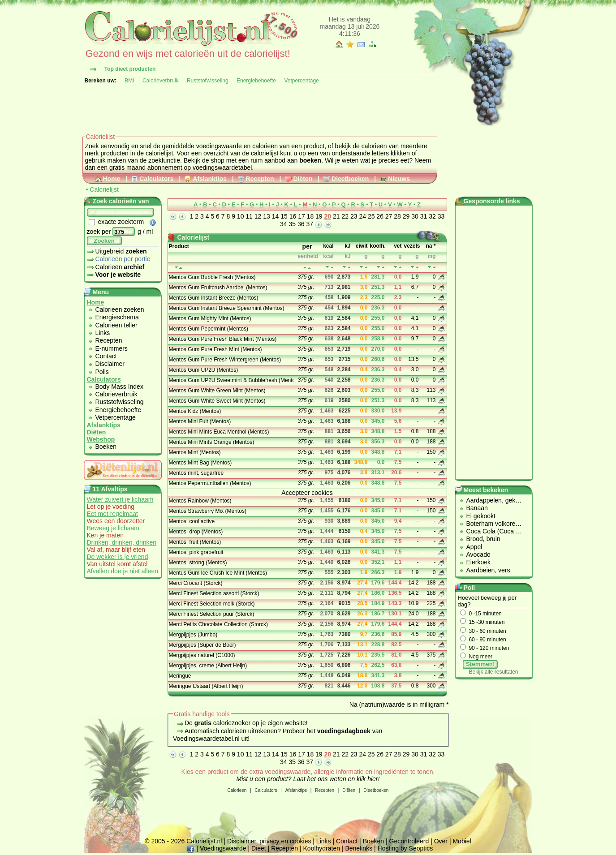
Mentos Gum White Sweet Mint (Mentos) (217, 401)
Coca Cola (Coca (491, 531)
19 (319, 216)
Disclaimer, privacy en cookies (269, 841)
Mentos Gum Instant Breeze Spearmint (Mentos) (227, 308)
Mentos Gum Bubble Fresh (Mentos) (212, 277)
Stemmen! (480, 664)
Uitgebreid (117, 251)
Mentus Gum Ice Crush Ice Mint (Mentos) (218, 573)
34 (284, 224)
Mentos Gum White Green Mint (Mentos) (217, 391)
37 (310, 224)
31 (424, 216)
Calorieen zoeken (120, 309)
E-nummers (112, 348)
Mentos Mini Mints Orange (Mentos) (212, 442)
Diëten (298, 179)
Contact (106, 356)
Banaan (477, 508)
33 (441, 216)
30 (415, 216)
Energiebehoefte (256, 81)
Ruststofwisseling (208, 81)
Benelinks (359, 848)
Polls (102, 372)
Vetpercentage (301, 81)
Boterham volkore (491, 524)
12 (258, 216)
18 (310, 216)
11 (249, 216)
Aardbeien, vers (488, 570)
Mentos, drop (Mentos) (196, 532)
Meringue (180, 676)
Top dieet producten (130, 69)
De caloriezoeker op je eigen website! (246, 723)
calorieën (265, 146)
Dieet (259, 848)
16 (293, 216)
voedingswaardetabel (222, 168)
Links (103, 333)
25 (371, 216)
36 (301, 224)
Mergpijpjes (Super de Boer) (202, 645)
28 (397, 216)
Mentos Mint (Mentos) (195, 452)
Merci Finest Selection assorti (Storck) (214, 593)
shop (217, 160)
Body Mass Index (119, 387)
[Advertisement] (246, 108)
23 (354, 216)
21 (336, 216)
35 (293, 224)
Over (441, 841)
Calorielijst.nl (204, 841)
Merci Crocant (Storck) (196, 583)
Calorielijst (104, 189)
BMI (129, 81)
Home (108, 179)
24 (362, 216)
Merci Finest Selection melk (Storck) (212, 604)
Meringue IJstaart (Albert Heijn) (206, 686)
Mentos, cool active (192, 521)
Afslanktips (205, 179)
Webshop (101, 439)
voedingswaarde (219, 146)
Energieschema (117, 317)
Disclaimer (110, 364)
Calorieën (116, 267)
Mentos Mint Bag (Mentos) (200, 463)
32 (432, 216)
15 (284, 216)
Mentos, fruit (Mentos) (195, 542)
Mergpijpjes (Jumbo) (193, 635)
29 (406, 216)
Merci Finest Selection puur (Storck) (212, 614)
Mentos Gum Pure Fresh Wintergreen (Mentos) (225, 360)
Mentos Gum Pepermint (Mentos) (209, 329)
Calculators (152, 179)
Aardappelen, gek (491, 500)
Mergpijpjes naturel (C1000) (202, 655)
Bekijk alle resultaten (493, 672)
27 (389, 216)
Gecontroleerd (409, 841)
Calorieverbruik (161, 81)
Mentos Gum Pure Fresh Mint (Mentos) (215, 349)
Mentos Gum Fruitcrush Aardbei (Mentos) (218, 288)
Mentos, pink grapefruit (196, 552)
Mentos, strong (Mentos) (198, 563)
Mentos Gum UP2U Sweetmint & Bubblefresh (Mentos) (230, 380)
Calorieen (237, 790)
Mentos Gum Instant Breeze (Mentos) (214, 298)
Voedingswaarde (223, 848)
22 (345, 216)
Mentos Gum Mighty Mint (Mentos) (210, 318)
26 (380, 216)
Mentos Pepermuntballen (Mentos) (210, 483)
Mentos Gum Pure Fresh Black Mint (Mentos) (223, 339)
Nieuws (395, 179)
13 (267, 216)
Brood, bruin (483, 539)
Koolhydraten (322, 848)
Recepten (256, 179)
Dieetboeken (346, 179)
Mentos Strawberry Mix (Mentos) (208, 511)
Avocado (478, 554)
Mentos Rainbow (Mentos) (200, 501)
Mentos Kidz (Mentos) (195, 411)
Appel (474, 547)
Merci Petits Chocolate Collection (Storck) (218, 624)
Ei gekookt (481, 516)
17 (302, 216)
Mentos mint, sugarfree (196, 473)
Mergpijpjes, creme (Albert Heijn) (208, 666)
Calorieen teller (116, 325)
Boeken (106, 447)
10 (241, 216)
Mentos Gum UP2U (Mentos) (204, 370)
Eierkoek (478, 562)
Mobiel (462, 841)
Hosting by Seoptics (405, 848)
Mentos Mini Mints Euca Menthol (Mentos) (219, 432)
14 (276, 216)
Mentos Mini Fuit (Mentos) (200, 421)
